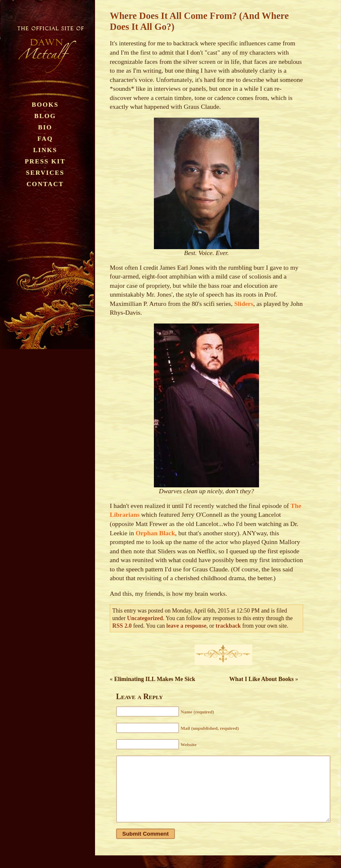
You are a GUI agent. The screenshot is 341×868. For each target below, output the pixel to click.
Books (45, 104)
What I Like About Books (261, 679)
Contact (45, 184)
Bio (45, 127)
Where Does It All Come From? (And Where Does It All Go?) (199, 21)
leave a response (186, 626)
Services (45, 172)
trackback (228, 626)
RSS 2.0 (122, 626)
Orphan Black (156, 533)
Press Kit (45, 161)
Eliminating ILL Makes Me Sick (155, 679)
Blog (45, 116)
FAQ (45, 138)
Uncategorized (145, 618)
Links (45, 150)
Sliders (244, 304)
